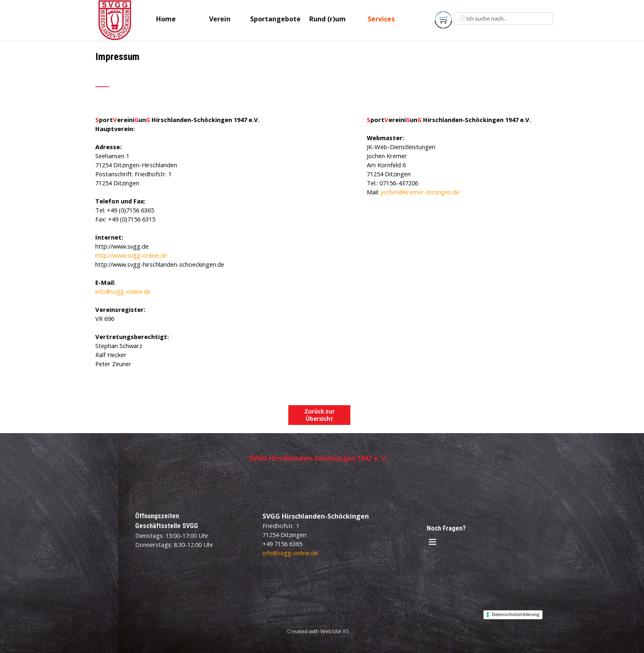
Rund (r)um (328, 19)
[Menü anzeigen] (432, 542)
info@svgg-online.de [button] (123, 291)
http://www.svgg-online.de (131, 255)
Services (381, 19)
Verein (220, 19)
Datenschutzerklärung (515, 614)
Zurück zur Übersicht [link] (320, 415)
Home (166, 19)
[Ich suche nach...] (504, 18)
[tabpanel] (203, 74)
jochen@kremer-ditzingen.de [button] (420, 192)
